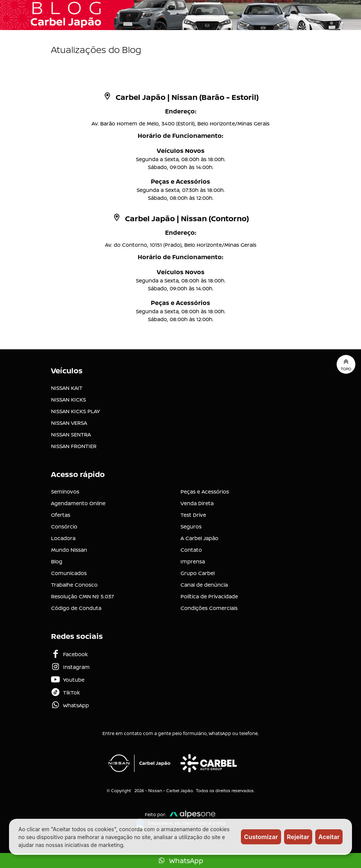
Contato (191, 550)
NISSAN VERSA (69, 423)
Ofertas (61, 515)
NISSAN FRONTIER (74, 446)
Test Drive (193, 515)
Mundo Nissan (69, 550)
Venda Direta (197, 503)
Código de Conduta (76, 608)
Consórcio (64, 526)
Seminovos (65, 491)
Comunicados (69, 573)
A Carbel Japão (199, 538)
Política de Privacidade (209, 596)
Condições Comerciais (209, 608)
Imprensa (193, 561)
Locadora (63, 538)
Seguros (191, 526)
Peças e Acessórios (205, 491)
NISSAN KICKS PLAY (75, 411)
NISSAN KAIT (67, 388)
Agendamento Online (78, 503)
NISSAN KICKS (68, 399)
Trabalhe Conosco (74, 585)
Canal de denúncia (204, 585)
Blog (57, 561)
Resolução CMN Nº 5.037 (83, 596)
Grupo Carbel (198, 573)
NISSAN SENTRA (71, 434)
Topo (346, 364)
